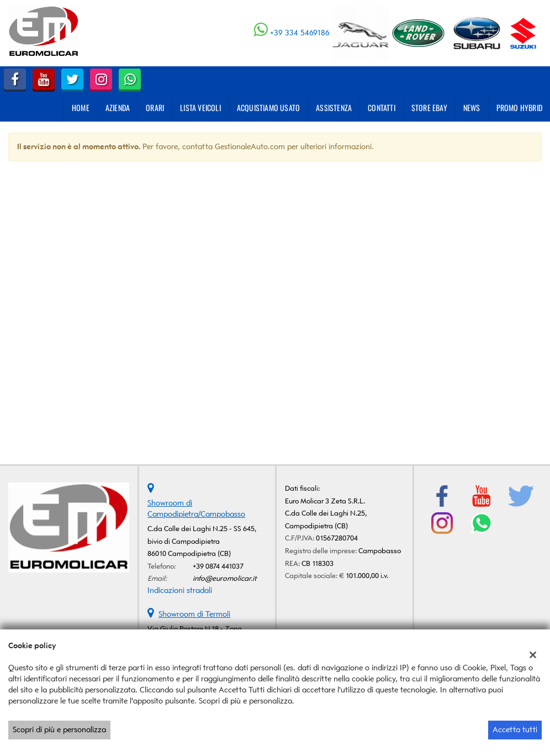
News (472, 107)
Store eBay (429, 107)
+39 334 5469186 (300, 33)
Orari (155, 107)
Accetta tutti (515, 730)
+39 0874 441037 (218, 566)
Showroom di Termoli (194, 614)
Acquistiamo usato (268, 107)
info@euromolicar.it (225, 578)
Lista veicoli (200, 107)
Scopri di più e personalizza (59, 730)
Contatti (382, 107)
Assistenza (334, 107)
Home (81, 107)
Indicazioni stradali (180, 590)
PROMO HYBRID (519, 107)
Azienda (118, 107)
